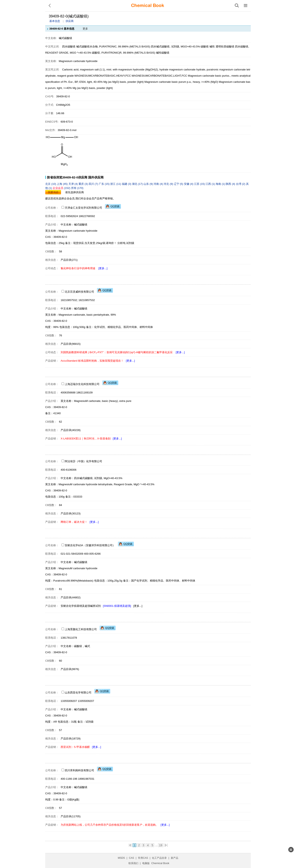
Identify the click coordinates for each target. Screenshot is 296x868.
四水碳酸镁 (69, 47)
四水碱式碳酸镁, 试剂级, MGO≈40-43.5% (175, 47)
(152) (62, 188)
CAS (131, 858)
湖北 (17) (138, 184)
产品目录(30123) (71, 513)
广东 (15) (104, 184)
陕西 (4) (231, 184)
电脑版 (146, 863)
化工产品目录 (159, 858)
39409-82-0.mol (67, 130)
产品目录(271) (69, 260)
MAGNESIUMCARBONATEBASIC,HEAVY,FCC (103, 76)
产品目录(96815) (71, 344)
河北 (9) (169, 184)
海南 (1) (221, 184)
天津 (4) (73, 184)
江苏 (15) (200, 184)
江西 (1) (211, 184)
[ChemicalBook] (148, 6)
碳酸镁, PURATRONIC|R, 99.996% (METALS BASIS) (124, 53)
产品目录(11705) (71, 816)
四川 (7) (94, 184)
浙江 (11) (116, 184)
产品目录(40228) (71, 430)
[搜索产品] (237, 6)
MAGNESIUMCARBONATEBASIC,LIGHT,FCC (160, 76)
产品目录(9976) (70, 669)
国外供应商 (96, 177)
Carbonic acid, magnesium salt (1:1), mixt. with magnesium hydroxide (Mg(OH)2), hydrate (115, 70)
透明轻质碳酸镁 (225, 47)
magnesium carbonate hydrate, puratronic (194, 70)
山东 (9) (149, 184)
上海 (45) (62, 184)
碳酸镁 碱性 (208, 47)
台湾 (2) (241, 184)
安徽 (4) (189, 184)
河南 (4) (159, 184)
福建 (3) (127, 184)
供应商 (70, 21)
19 (161, 845)
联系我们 (133, 863)
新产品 (175, 858)
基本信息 (55, 21)
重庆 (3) (84, 184)
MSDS (121, 858)
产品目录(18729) (71, 739)
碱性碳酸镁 (163, 53)
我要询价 (53, 192)
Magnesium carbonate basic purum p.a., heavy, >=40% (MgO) (181, 82)
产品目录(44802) (71, 597)
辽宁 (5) (179, 184)
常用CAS (143, 858)
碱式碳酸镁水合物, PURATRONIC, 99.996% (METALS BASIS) (113, 47)
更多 (85, 29)
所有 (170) (77, 188)
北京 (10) (51, 184)
